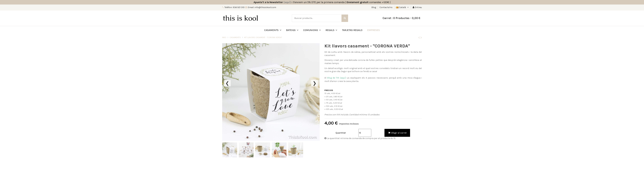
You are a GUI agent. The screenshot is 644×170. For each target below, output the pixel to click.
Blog (374, 7)
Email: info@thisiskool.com (262, 7)
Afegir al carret (397, 133)
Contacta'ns (386, 7)
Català (403, 7)
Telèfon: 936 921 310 (234, 7)
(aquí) (287, 2)
